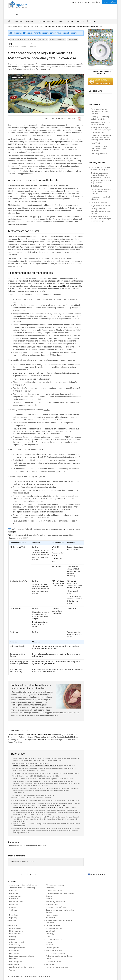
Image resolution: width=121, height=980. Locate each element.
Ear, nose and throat (16, 902)
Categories (30, 21)
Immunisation (51, 918)
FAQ (79, 2)
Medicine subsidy (15, 928)
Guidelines (13, 910)
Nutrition (12, 939)
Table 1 (47, 410)
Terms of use (95, 2)
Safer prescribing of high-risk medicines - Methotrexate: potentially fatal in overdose (101, 137)
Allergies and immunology (55, 885)
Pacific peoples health (17, 948)
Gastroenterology (52, 904)
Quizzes (79, 21)
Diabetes (49, 899)
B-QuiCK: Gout (96, 186)
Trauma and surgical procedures (57, 967)
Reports (70, 21)
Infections (13, 920)
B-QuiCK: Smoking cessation (101, 206)
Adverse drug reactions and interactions (24, 39)
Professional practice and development (59, 956)
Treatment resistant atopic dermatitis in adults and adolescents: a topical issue (101, 175)
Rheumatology (72, 39)
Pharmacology (14, 953)
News (48, 937)
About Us (17, 875)
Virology (12, 970)
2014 (33, 26)
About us (73, 2)
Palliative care (14, 951)
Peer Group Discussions (46, 21)
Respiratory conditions (54, 962)
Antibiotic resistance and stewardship (22, 888)
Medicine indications (53, 925)
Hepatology (13, 918)
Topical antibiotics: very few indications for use (101, 123)
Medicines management (58, 39)
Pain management (52, 948)
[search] (50, 14)
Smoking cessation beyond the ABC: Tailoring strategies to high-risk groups (101, 130)
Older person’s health (17, 942)
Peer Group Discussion (99, 154)
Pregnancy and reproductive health (22, 956)
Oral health (50, 945)
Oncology (49, 942)
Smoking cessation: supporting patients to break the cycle (101, 211)
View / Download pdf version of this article (60, 119)
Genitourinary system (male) (56, 907)
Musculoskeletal (15, 934)
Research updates (16, 962)
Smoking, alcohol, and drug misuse (22, 967)
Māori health (14, 925)
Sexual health (51, 964)
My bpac (92, 21)
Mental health (51, 931)
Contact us (86, 2)
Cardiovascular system (54, 891)
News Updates (96, 143)
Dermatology (43, 39)
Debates (49, 896)
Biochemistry (50, 888)
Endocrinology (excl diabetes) (56, 902)
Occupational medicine (54, 939)
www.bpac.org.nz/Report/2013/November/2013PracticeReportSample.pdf (37, 766)
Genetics (12, 907)
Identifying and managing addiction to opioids (100, 118)
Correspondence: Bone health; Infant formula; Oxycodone (99, 148)
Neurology (13, 937)
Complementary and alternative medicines (61, 893)
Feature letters (14, 904)
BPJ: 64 (39, 26)
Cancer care (14, 891)
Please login (14, 861)
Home (10, 26)
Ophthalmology (15, 945)
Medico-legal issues (16, 931)
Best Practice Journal (22, 26)
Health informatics (52, 915)
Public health (14, 959)
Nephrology (50, 934)
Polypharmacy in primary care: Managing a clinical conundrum (100, 111)
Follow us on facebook (98, 875)
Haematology (14, 915)
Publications (18, 21)
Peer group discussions (54, 951)
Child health (13, 893)
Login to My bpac (110, 2)
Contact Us (25, 875)
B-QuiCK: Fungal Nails (99, 202)
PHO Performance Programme (57, 953)
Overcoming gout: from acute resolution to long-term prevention (101, 191)
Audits (61, 21)
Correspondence (15, 896)
